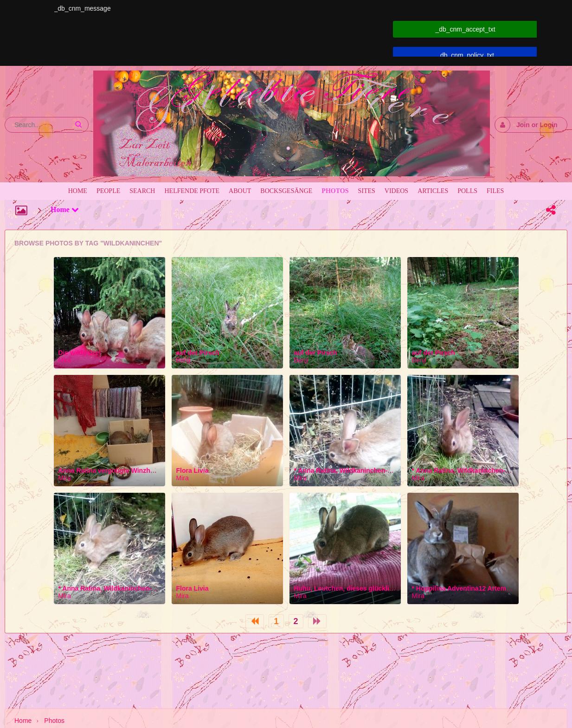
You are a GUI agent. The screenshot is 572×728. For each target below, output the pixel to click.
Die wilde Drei (80, 353)
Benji (183, 360)
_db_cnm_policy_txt (465, 55)
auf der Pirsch (198, 353)
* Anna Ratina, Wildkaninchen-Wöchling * (358, 470)
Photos (54, 721)
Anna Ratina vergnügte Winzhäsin (111, 470)
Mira (65, 360)
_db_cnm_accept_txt (465, 29)
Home (65, 209)
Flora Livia (193, 470)
